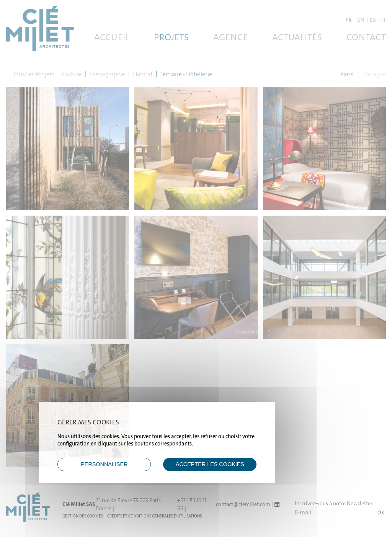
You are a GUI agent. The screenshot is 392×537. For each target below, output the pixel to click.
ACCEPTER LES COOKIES (210, 464)
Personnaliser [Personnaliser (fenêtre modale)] (104, 464)
